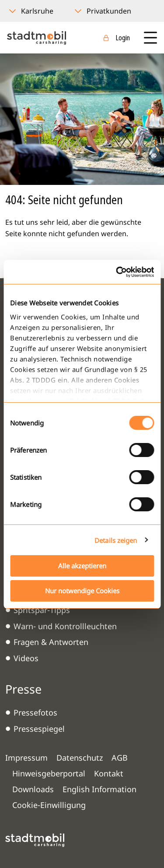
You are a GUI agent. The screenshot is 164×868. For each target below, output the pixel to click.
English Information (99, 789)
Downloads (33, 789)
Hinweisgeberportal (49, 773)
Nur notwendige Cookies (82, 591)
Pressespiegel (39, 729)
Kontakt (109, 773)
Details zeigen (116, 540)
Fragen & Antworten (51, 642)
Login (123, 38)
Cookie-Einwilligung (49, 805)
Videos (26, 658)
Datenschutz (80, 758)
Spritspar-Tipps (42, 610)
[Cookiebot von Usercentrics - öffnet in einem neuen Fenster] (117, 272)
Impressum (26, 758)
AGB (120, 758)
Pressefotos (35, 712)
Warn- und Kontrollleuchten (65, 626)
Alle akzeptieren (82, 566)
